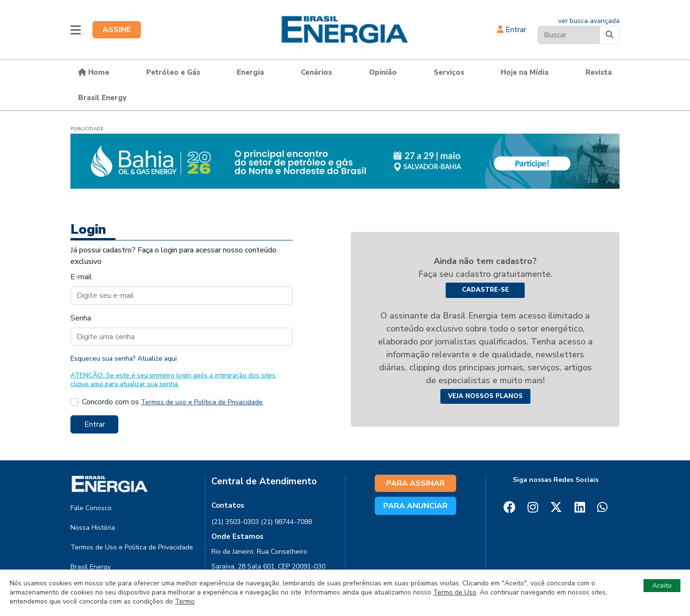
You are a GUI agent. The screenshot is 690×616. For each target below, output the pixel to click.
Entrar (512, 30)
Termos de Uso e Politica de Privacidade (132, 547)
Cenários (316, 72)
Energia (250, 72)
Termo (185, 601)
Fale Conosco (91, 508)
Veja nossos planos (485, 396)
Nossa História (93, 528)
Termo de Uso (455, 592)
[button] (76, 30)
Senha (81, 318)
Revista (599, 72)
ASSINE (117, 30)
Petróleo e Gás (173, 72)
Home (94, 72)
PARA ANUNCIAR (415, 506)
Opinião (383, 72)
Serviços (449, 72)
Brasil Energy (102, 98)
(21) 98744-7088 (286, 522)
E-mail (81, 277)
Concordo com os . (173, 402)
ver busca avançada (589, 21)
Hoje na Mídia (525, 72)
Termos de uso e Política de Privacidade (202, 402)
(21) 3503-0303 (235, 522)
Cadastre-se (485, 290)
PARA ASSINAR (415, 483)
